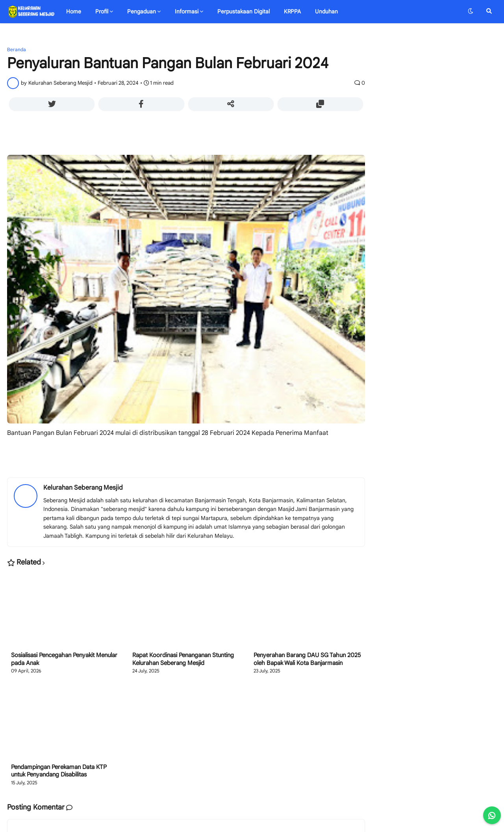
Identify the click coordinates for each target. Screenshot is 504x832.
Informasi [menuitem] (187, 11)
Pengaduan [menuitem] (142, 11)
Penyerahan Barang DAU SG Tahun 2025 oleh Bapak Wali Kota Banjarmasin (307, 659)
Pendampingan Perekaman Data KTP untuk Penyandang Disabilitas (59, 771)
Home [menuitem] (74, 11)
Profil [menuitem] (102, 11)
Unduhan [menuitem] (326, 11)
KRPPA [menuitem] (292, 11)
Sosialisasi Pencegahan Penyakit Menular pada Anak (64, 659)
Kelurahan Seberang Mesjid (83, 488)
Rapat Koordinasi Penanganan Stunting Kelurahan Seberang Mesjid (183, 659)
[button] (471, 11)
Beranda (17, 50)
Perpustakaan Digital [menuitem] (244, 11)
